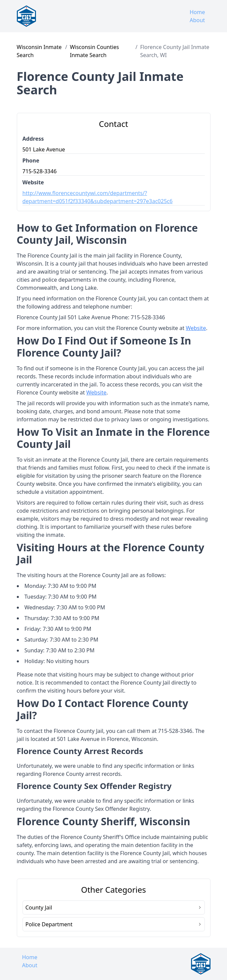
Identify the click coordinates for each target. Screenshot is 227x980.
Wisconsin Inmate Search (39, 51)
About (197, 20)
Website (196, 328)
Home (197, 12)
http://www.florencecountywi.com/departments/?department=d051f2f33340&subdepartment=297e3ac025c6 (98, 197)
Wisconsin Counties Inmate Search (94, 51)
